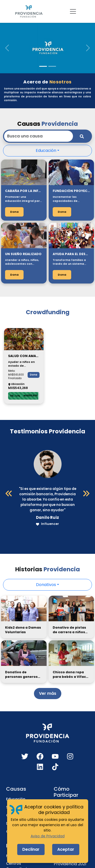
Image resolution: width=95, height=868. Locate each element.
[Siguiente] (86, 493)
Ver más (48, 693)
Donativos (46, 585)
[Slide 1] (43, 66)
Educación (46, 150)
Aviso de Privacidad (48, 836)
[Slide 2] (52, 66)
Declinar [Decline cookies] (31, 849)
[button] (7, 48)
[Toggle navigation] (73, 11)
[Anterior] (9, 493)
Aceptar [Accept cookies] (66, 849)
